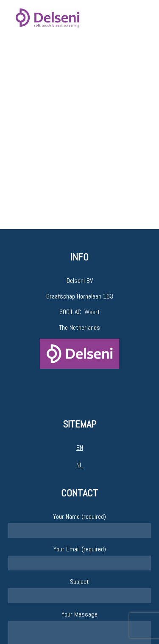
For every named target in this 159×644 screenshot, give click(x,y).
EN (80, 448)
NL (79, 465)
